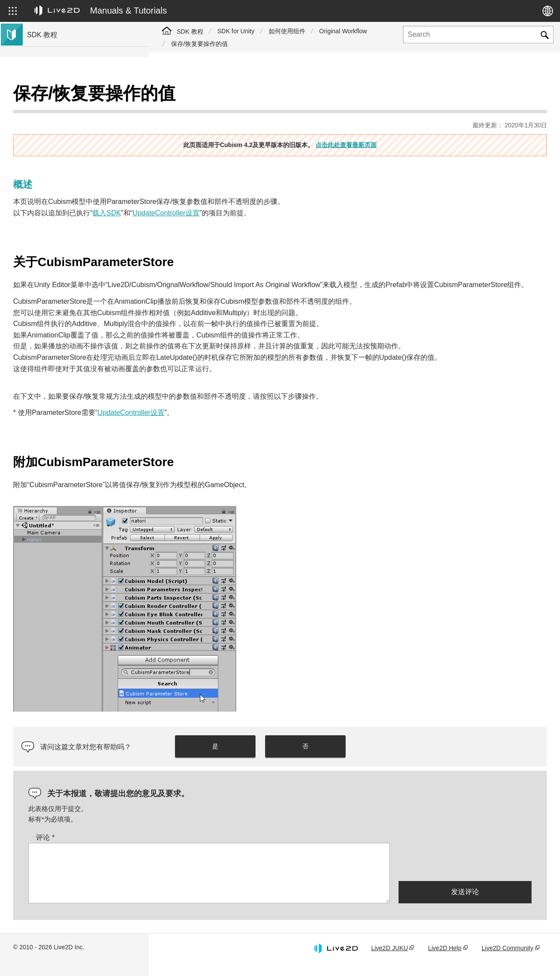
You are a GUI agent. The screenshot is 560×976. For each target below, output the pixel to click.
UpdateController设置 (315, 191)
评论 (194, 849)
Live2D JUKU (389, 960)
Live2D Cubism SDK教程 (63, 96)
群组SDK (41, 194)
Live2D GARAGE (52, 180)
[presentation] (465, 873)
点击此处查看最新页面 (420, 123)
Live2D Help (444, 960)
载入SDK (255, 191)
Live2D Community (507, 960)
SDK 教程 (190, 32)
